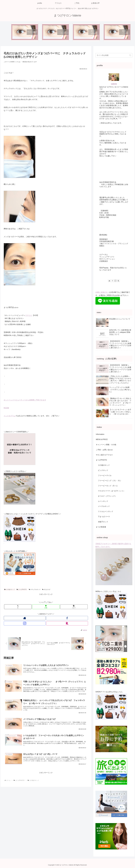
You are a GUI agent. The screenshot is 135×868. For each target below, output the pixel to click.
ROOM (6, 408)
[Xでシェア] (18, 607)
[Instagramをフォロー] (48, 618)
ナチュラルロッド (35, 589)
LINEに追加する (102, 292)
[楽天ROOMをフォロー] (53, 618)
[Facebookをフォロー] (43, 618)
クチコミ (29, 315)
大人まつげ (46, 589)
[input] (114, 55)
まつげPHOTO (22, 589)
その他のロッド (10, 589)
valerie (114, 84)
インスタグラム (10, 416)
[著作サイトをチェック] (39, 618)
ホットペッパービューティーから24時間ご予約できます (25, 400)
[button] (74, 607)
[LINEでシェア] (46, 607)
